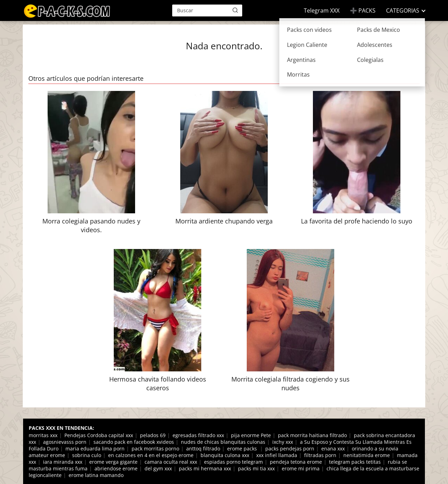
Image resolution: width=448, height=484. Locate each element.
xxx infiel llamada (277, 455)
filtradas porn (320, 455)
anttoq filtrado (203, 449)
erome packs (243, 449)
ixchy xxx (283, 442)
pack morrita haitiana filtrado (312, 435)
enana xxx (333, 449)
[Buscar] (235, 10)
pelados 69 (153, 435)
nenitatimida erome (367, 455)
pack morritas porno (155, 449)
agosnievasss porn (65, 442)
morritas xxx (43, 435)
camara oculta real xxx (171, 462)
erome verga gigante (113, 462)
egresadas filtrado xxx (198, 435)
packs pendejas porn (290, 449)
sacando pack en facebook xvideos (134, 442)
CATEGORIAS (403, 10)
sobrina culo (87, 455)
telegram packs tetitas (355, 462)
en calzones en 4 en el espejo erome (151, 455)
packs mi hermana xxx (205, 468)
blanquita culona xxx (225, 455)
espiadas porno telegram (233, 462)
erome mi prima (301, 468)
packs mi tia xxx (256, 468)
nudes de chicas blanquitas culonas (223, 442)
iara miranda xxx (63, 462)
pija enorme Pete (251, 435)
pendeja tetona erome (296, 462)
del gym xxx (158, 468)
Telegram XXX (322, 10)
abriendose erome (116, 468)
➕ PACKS (363, 10)
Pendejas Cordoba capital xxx (99, 435)
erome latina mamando (96, 475)
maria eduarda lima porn (95, 449)
